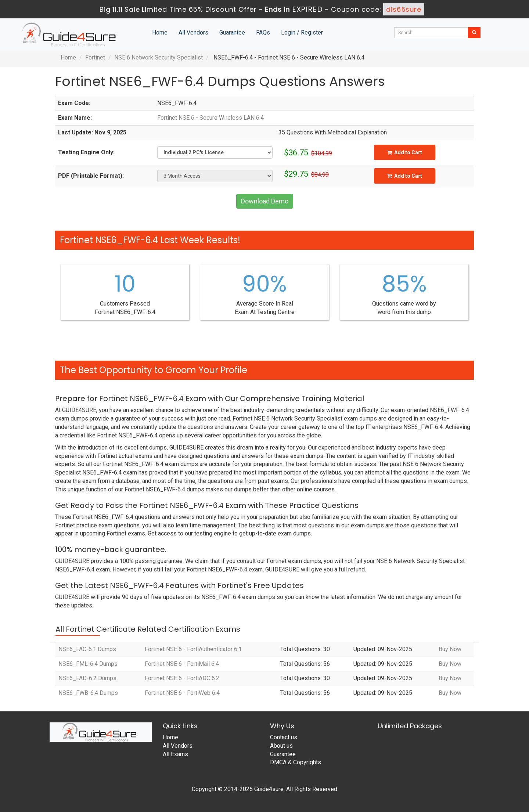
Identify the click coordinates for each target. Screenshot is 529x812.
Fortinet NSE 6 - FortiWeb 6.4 (182, 693)
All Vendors (193, 33)
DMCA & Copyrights (296, 762)
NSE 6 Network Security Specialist (159, 57)
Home (160, 33)
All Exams (175, 754)
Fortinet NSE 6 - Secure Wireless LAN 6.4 (210, 118)
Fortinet (95, 57)
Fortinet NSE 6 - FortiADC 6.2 (182, 678)
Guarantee (232, 33)
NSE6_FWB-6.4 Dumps (88, 693)
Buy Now (450, 649)
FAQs (263, 33)
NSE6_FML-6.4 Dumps (88, 664)
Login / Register (302, 33)
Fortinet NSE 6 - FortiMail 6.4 (182, 664)
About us (281, 746)
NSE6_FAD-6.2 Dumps (87, 678)
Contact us (284, 737)
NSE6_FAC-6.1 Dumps (87, 649)
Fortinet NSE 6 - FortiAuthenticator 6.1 (193, 649)
